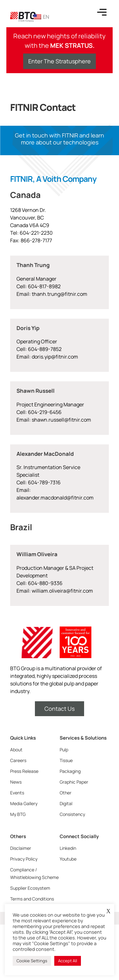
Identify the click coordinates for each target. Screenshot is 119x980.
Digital (66, 803)
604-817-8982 (44, 286)
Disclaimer (21, 848)
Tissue (66, 760)
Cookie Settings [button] (32, 961)
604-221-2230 (36, 233)
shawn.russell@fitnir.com (61, 420)
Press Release (24, 771)
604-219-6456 (44, 412)
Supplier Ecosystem (30, 888)
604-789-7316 (44, 482)
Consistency (72, 814)
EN (41, 17)
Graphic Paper (74, 782)
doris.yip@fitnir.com (55, 357)
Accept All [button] (68, 961)
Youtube (68, 859)
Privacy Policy (24, 859)
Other (66, 793)
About (16, 750)
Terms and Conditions (32, 899)
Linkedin (68, 848)
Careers (18, 760)
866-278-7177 (36, 240)
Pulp (64, 750)
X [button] (108, 911)
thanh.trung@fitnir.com (60, 294)
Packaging (70, 771)
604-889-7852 (45, 349)
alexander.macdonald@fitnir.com (55, 498)
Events (17, 793)
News (16, 782)
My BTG (18, 814)
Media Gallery (24, 803)
